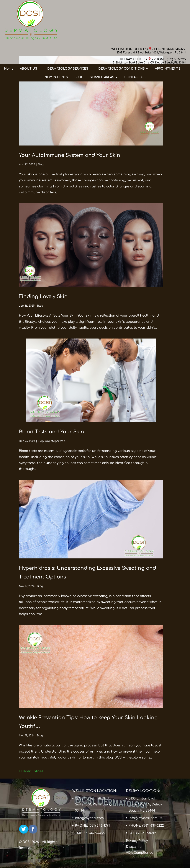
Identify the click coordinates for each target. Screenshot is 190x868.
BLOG (79, 41)
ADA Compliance (140, 853)
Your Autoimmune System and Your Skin (70, 155)
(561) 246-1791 (177, 6)
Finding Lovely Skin (43, 296)
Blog (40, 165)
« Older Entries (31, 771)
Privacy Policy (137, 841)
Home (9, 32)
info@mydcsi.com (89, 818)
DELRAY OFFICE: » (135, 17)
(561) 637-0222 (177, 17)
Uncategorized (55, 441)
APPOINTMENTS (168, 32)
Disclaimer (134, 847)
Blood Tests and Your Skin (51, 432)
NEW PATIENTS (56, 41)
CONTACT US (135, 41)
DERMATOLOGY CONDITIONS (122, 32)
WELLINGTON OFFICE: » (131, 6)
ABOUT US (28, 32)
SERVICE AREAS (102, 41)
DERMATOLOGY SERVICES (68, 32)
